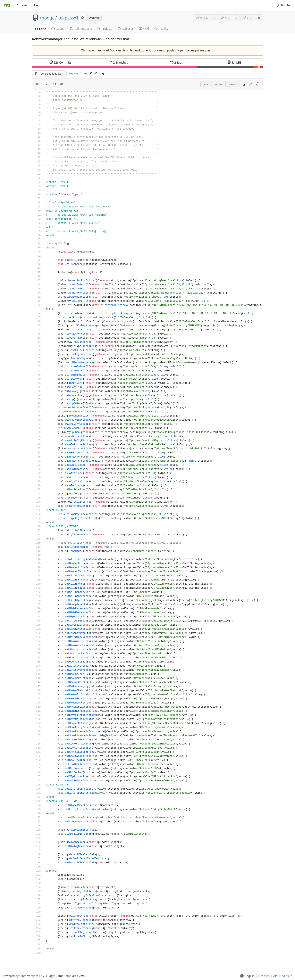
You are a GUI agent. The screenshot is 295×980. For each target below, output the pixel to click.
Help (37, 5)
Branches (118, 62)
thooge (47, 18)
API (276, 976)
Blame (219, 84)
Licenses (264, 976)
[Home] (7, 5)
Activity (161, 29)
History (233, 84)
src (86, 73)
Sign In (283, 5)
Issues (58, 29)
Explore (22, 5)
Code (40, 29)
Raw (206, 84)
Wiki (144, 29)
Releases (126, 29)
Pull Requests (81, 29)
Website (287, 976)
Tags (176, 62)
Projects (105, 29)
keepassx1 (68, 18)
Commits (60, 62)
